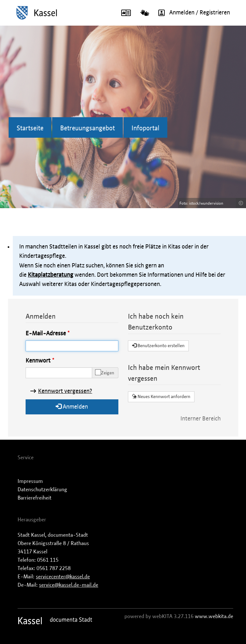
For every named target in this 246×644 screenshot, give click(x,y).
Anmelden (72, 407)
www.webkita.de (214, 616)
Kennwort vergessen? (65, 391)
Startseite (30, 128)
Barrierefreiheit (35, 498)
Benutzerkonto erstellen (158, 346)
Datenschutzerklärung (42, 490)
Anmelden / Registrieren (192, 13)
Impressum (30, 481)
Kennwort (38, 361)
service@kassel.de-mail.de (69, 585)
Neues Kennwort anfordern (161, 396)
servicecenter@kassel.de (63, 577)
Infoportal (145, 128)
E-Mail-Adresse (46, 334)
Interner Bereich (201, 419)
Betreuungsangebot (87, 128)
